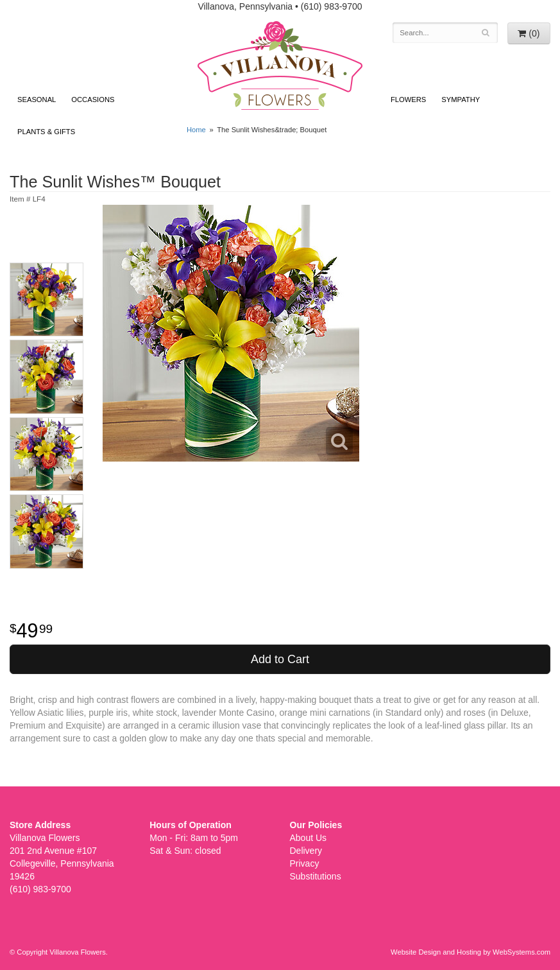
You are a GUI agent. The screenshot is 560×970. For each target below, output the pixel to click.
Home (196, 130)
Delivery (306, 851)
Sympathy (461, 100)
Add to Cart (280, 659)
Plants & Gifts (46, 132)
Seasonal (37, 100)
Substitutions (316, 876)
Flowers (408, 100)
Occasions (93, 100)
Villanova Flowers (280, 65)
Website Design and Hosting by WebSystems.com (471, 952)
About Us (309, 838)
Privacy (305, 863)
